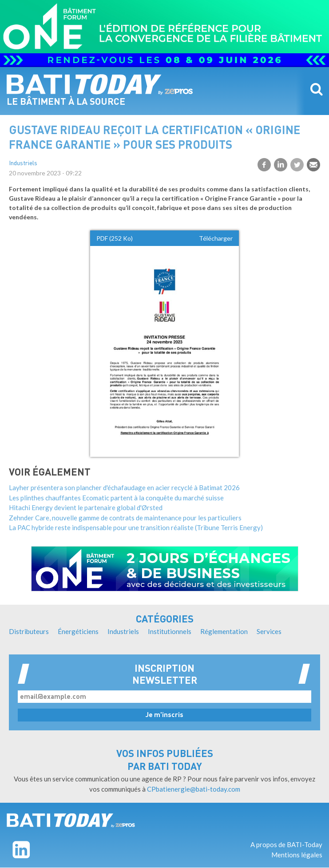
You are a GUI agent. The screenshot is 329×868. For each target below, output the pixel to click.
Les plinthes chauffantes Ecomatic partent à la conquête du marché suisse (116, 498)
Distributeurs (29, 631)
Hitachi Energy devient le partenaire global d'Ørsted (86, 507)
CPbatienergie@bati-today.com (194, 789)
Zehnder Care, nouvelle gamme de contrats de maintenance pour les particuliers (125, 518)
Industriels (23, 164)
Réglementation (224, 631)
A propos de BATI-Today (286, 844)
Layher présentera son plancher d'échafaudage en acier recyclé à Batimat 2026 (124, 488)
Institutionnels (170, 631)
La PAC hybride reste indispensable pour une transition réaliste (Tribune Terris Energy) (136, 527)
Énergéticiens (78, 631)
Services (269, 631)
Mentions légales (297, 855)
